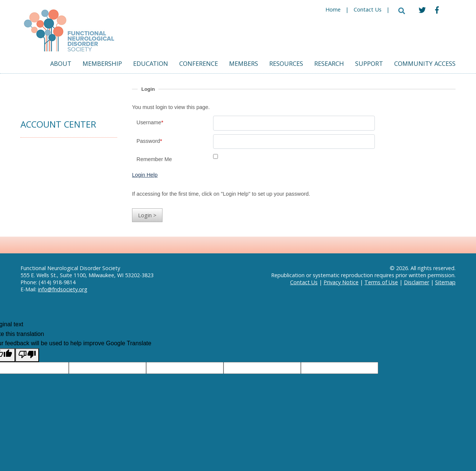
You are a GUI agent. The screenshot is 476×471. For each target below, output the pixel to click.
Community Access (425, 65)
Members (244, 65)
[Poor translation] (27, 355)
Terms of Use (381, 282)
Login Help (145, 175)
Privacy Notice (341, 282)
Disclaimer (416, 282)
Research (329, 65)
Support (369, 65)
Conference (199, 65)
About (61, 65)
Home (333, 10)
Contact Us (368, 10)
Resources (286, 65)
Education (151, 65)
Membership (102, 65)
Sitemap (445, 282)
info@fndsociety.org (63, 289)
